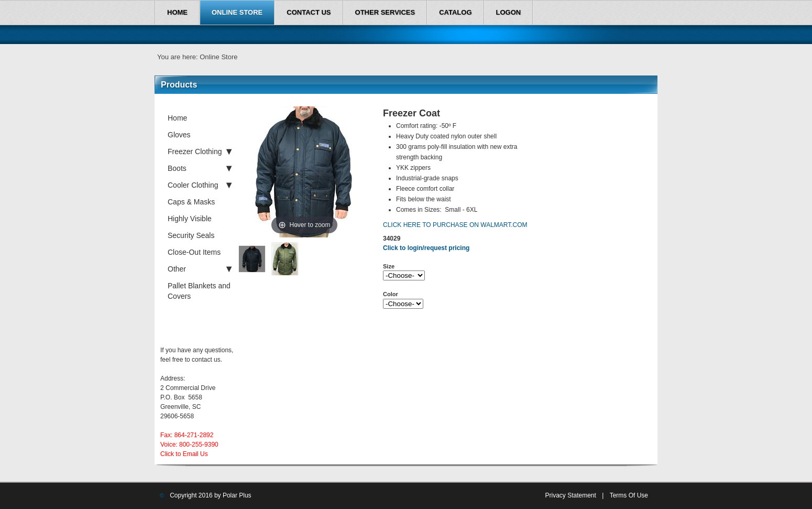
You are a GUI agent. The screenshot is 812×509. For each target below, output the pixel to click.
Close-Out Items (194, 252)
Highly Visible (190, 219)
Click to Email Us (184, 454)
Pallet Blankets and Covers (199, 291)
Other (200, 269)
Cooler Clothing (200, 185)
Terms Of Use (629, 495)
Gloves (179, 135)
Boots (200, 168)
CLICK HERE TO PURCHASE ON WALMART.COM (455, 225)
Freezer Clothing (200, 151)
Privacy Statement (570, 495)
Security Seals (191, 235)
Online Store (218, 57)
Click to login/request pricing (426, 248)
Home (177, 118)
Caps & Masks (191, 202)
